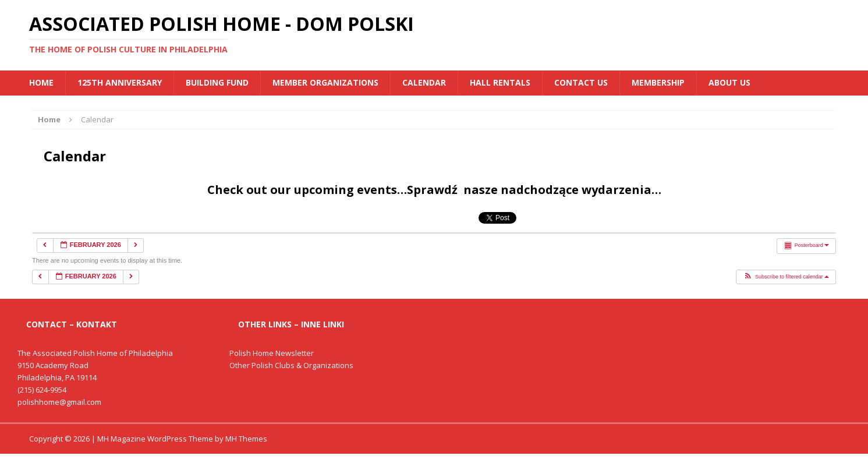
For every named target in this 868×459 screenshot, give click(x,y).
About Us (729, 82)
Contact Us (581, 82)
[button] (786, 277)
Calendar (424, 82)
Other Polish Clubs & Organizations (291, 365)
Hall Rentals (500, 82)
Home (41, 82)
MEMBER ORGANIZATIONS (325, 82)
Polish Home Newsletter (272, 353)
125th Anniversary (120, 82)
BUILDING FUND (217, 82)
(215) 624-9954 (42, 390)
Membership (658, 82)
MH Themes (246, 439)
